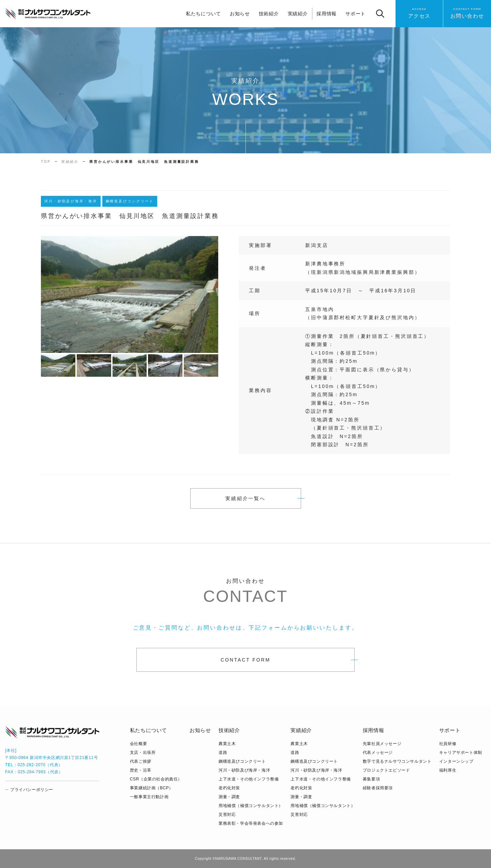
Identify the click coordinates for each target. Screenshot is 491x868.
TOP (46, 162)
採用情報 (326, 14)
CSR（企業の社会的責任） (156, 779)
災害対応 (227, 815)
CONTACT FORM (245, 663)
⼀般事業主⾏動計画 (149, 797)
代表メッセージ (378, 753)
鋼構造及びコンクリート (242, 761)
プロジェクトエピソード (386, 770)
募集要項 (371, 779)
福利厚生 (448, 770)
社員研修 (448, 744)
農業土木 (227, 744)
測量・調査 (229, 797)
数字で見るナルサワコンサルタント (397, 761)
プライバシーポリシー (32, 790)
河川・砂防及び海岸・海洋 (244, 770)
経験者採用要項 (378, 788)
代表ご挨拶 (141, 761)
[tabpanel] (130, 298)
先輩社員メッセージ (382, 744)
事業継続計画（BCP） (152, 788)
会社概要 (138, 744)
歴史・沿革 (141, 770)
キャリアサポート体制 (461, 753)
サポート (355, 14)
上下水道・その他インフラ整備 (249, 779)
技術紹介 (269, 14)
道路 (223, 753)
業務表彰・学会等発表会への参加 (251, 823)
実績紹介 (298, 14)
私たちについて (203, 14)
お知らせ (240, 14)
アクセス (419, 13)
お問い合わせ (467, 13)
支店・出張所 (143, 753)
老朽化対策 (229, 788)
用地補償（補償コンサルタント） (251, 806)
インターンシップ (456, 761)
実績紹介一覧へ (245, 498)
